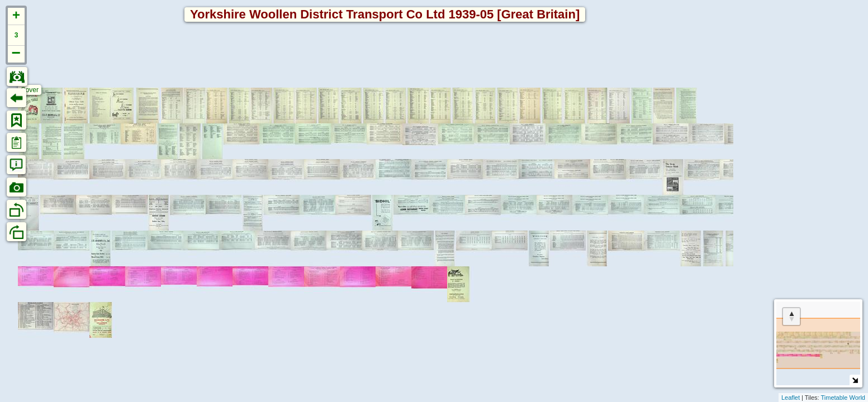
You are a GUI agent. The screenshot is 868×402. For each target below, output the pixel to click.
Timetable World (843, 398)
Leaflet (791, 398)
